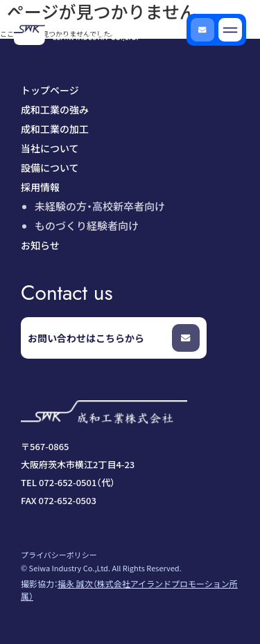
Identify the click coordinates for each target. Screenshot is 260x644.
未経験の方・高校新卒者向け (100, 206)
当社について (50, 148)
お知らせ (40, 245)
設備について (50, 168)
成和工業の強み (55, 109)
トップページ (50, 90)
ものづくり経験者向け (87, 225)
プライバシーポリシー (59, 555)
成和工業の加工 (55, 129)
